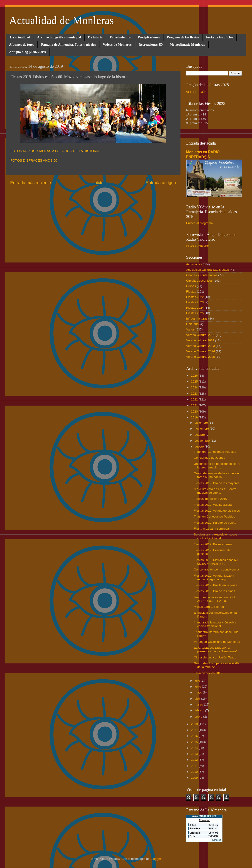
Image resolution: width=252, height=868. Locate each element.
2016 (195, 736)
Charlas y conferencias (202, 275)
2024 (195, 387)
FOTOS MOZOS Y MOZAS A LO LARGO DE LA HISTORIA (55, 151)
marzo (199, 704)
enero (199, 717)
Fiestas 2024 (195, 308)
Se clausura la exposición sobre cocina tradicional (216, 536)
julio (198, 681)
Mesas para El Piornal (209, 607)
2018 (195, 724)
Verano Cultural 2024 (201, 351)
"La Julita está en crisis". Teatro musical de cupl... (215, 491)
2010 (195, 772)
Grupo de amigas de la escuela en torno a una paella (217, 475)
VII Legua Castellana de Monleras (217, 642)
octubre (200, 435)
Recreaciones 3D (151, 45)
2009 (195, 778)
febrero (200, 710)
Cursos (191, 286)
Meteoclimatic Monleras (187, 45)
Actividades (194, 264)
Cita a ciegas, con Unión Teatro (215, 657)
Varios (190, 329)
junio (198, 687)
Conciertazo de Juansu (210, 458)
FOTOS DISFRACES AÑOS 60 (34, 160)
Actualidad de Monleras (61, 20)
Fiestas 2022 (195, 297)
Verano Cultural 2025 (201, 357)
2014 (195, 748)
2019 (195, 417)
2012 (195, 760)
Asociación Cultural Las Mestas (208, 270)
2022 (195, 399)
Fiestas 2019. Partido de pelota (215, 523)
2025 (195, 381)
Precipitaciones (149, 37)
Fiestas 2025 (195, 313)
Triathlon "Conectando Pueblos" (216, 452)
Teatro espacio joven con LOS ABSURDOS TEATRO (214, 599)
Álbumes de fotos (22, 45)
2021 (195, 405)
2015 (195, 742)
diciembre (202, 423)
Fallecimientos (120, 37)
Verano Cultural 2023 (201, 346)
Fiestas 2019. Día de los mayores (217, 483)
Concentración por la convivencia (216, 569)
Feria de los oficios (220, 37)
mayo (199, 692)
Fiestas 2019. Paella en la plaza (216, 585)
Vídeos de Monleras (117, 45)
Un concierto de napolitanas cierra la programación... (217, 466)
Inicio (98, 183)
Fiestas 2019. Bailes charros (213, 544)
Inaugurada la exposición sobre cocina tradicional (215, 624)
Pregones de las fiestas (183, 37)
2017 (195, 730)
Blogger (156, 859)
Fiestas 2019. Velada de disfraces (217, 511)
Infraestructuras (197, 319)
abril (198, 699)
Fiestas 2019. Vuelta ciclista (213, 505)
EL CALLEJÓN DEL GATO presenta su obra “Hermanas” (216, 649)
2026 (195, 376)
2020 (195, 411)
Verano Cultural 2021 (201, 335)
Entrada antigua (161, 183)
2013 (195, 754)
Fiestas (191, 291)
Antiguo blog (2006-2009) (27, 52)
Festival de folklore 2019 (210, 499)
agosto (200, 447)
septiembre (203, 441)
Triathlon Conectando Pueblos (214, 517)
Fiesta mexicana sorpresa (211, 529)
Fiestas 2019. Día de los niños (215, 591)
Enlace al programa (199, 223)
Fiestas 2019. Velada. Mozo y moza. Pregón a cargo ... (214, 577)
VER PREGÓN (196, 92)
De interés (95, 37)
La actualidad (20, 37)
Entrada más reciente (31, 183)
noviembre (202, 429)
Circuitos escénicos (199, 281)
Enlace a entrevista (198, 246)
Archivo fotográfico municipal (59, 37)
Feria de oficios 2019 (208, 673)
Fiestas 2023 (195, 302)
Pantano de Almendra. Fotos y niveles (68, 45)
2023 (195, 394)
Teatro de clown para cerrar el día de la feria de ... (217, 665)
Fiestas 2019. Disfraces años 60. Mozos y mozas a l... (216, 562)
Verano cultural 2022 (200, 340)
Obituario (192, 324)
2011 (195, 766)
